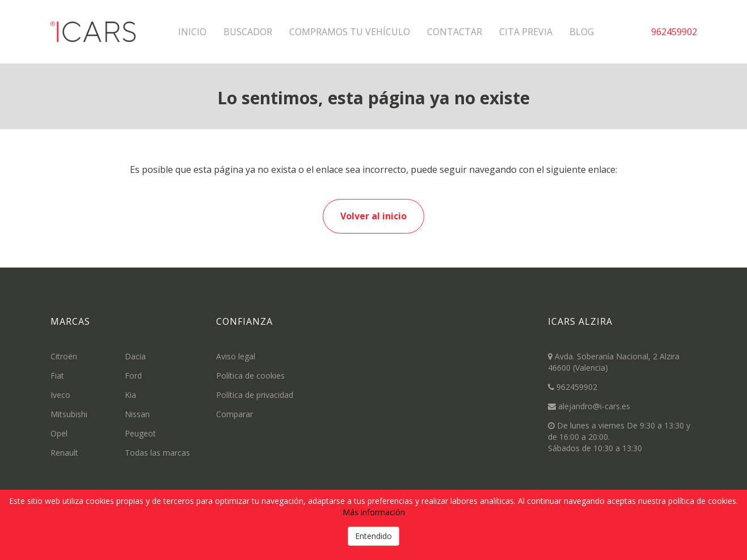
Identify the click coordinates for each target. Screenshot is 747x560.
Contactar (455, 32)
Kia (130, 395)
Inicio (192, 32)
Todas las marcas (157, 453)
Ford (133, 376)
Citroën (64, 356)
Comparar (235, 414)
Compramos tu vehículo (350, 32)
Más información (374, 512)
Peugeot (140, 433)
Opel (59, 433)
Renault (64, 453)
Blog (582, 32)
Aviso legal (236, 356)
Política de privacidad (255, 395)
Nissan (137, 414)
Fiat (57, 376)
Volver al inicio (373, 216)
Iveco (60, 395)
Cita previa (526, 32)
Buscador (248, 32)
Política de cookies (250, 376)
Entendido (373, 536)
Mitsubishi (69, 414)
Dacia (135, 356)
